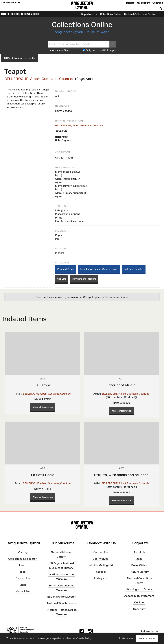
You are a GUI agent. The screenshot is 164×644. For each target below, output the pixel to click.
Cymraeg (158, 3)
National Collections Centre (140, 14)
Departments (89, 14)
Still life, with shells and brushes (121, 475)
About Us (139, 552)
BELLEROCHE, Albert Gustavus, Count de (39, 79)
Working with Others (139, 589)
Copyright (139, 609)
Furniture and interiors (84, 279)
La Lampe (43, 385)
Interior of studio (121, 385)
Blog (23, 572)
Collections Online (110, 14)
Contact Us (100, 552)
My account (143, 3)
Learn (23, 565)
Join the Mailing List (100, 565)
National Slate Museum (62, 597)
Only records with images (101, 50)
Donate (130, 3)
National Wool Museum (62, 603)
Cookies (139, 602)
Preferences (126, 638)
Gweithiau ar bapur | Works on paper (99, 269)
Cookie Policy (84, 638)
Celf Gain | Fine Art (134, 269)
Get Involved (100, 559)
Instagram (100, 578)
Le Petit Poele (43, 475)
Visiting (23, 552)
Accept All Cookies (147, 638)
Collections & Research (20, 14)
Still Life (62, 279)
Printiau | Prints (66, 269)
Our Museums (11, 3)
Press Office (139, 565)
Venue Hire (23, 591)
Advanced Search (61, 50)
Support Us (23, 578)
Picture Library (139, 572)
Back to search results (20, 58)
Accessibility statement (139, 596)
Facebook (100, 572)
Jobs (139, 559)
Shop (23, 585)
